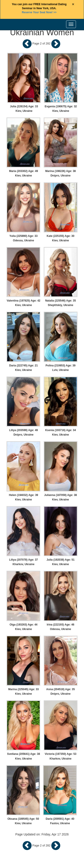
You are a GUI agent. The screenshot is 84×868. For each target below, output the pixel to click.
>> (39, 12)
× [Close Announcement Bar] (73, 4)
